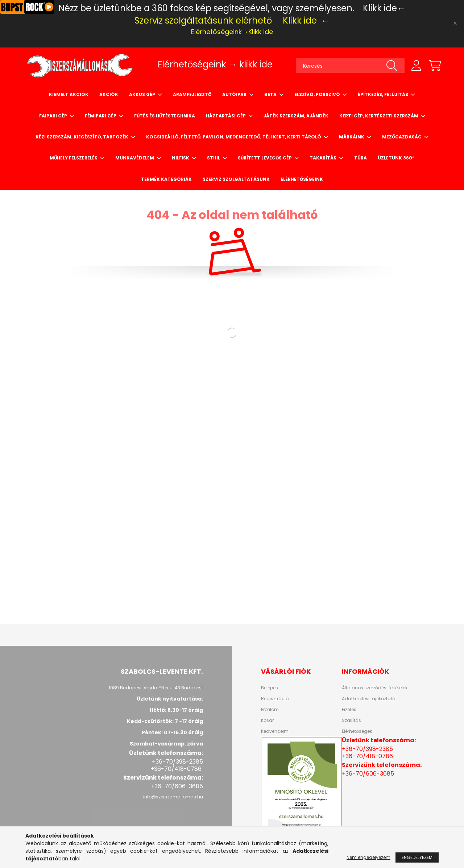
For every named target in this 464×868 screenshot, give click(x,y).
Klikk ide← (384, 8)
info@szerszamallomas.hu (173, 797)
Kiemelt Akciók (69, 94)
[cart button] (435, 66)
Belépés (270, 688)
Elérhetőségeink (302, 179)
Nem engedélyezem (368, 857)
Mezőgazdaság (402, 137)
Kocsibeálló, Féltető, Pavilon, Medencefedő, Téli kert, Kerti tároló (234, 137)
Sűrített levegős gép (265, 158)
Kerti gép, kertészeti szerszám (379, 116)
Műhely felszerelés (74, 158)
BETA (271, 94)
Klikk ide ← (306, 20)
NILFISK (181, 158)
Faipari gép (54, 116)
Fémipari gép (101, 116)
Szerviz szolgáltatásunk (236, 179)
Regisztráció (275, 699)
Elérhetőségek (357, 731)
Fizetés (349, 710)
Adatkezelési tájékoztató (368, 699)
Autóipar (235, 94)
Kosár (267, 720)
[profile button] (416, 66)
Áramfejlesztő (192, 94)
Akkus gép (143, 94)
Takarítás (324, 158)
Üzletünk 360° (396, 158)
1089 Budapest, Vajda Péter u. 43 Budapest (156, 688)
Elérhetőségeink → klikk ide (215, 64)
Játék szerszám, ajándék (296, 116)
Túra (361, 158)
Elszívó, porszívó (318, 94)
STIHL (214, 158)
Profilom (270, 710)
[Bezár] (455, 24)
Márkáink (352, 137)
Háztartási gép (226, 116)
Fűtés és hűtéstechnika (165, 116)
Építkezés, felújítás (384, 94)
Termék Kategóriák (166, 179)
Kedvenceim (275, 731)
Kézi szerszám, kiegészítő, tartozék (82, 137)
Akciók (109, 94)
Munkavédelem (135, 158)
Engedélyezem (417, 857)
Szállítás (351, 720)
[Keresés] (350, 66)
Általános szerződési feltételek (375, 688)
